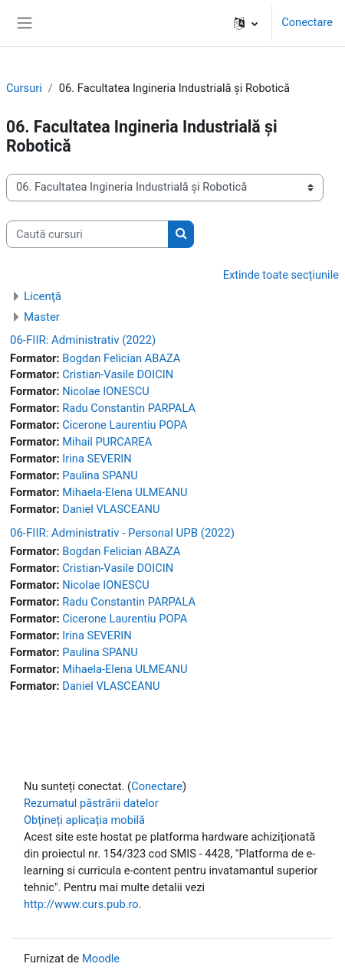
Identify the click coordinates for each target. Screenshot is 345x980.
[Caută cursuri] (87, 234)
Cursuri (24, 88)
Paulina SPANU (100, 475)
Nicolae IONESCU (106, 391)
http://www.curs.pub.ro (81, 904)
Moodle (101, 959)
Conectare (307, 22)
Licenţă (43, 296)
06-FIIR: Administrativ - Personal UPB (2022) (122, 533)
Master (42, 317)
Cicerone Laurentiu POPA (125, 425)
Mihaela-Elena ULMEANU (125, 492)
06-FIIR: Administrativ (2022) (83, 340)
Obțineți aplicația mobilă (84, 820)
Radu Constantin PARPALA (129, 408)
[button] (246, 23)
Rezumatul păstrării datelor (91, 803)
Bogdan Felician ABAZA (121, 358)
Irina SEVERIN (97, 459)
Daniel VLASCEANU (111, 509)
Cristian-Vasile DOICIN (118, 374)
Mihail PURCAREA (107, 442)
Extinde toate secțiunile (281, 275)
